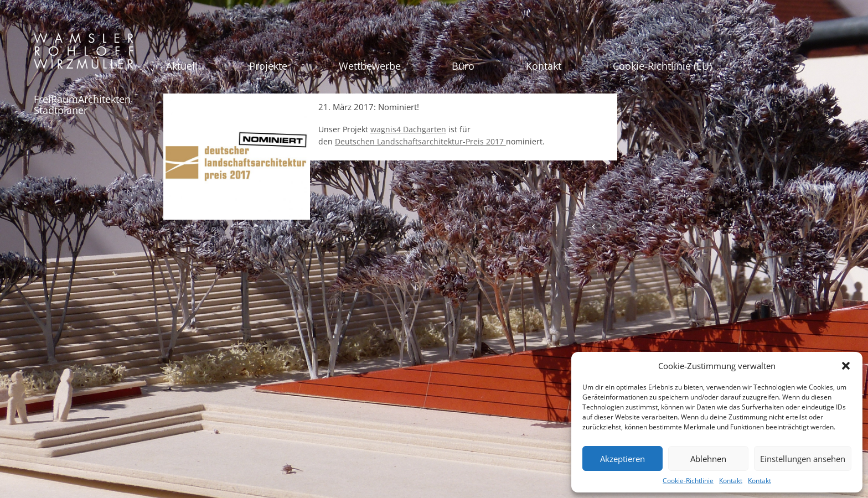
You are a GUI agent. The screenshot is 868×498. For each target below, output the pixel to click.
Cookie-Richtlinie (688, 481)
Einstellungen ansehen (803, 459)
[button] (846, 366)
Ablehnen (708, 459)
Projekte (268, 66)
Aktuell (182, 66)
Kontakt (731, 481)
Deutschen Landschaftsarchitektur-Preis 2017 (420, 141)
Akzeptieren (622, 459)
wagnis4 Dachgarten (408, 129)
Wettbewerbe (370, 66)
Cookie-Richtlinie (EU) (662, 66)
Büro (463, 66)
